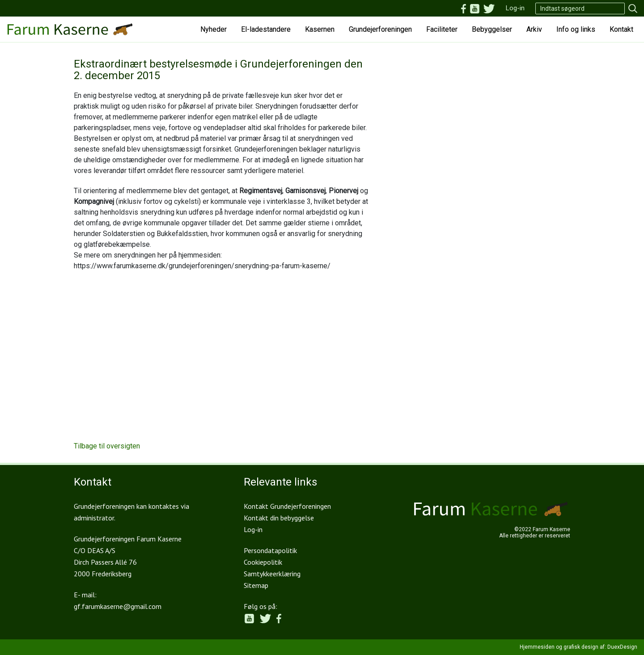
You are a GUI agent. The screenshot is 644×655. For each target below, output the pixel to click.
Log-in (515, 8)
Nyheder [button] (214, 29)
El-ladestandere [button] (266, 29)
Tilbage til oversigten (107, 446)
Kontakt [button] (621, 29)
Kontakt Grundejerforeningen (287, 506)
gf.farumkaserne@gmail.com (118, 606)
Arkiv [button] (534, 29)
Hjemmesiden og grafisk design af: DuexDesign (578, 647)
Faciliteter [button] (442, 29)
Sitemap (256, 585)
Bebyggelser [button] (492, 29)
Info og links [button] (576, 29)
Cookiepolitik (263, 562)
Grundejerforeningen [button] (380, 29)
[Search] (580, 8)
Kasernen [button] (320, 29)
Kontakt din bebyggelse (279, 518)
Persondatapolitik (270, 550)
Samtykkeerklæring (272, 574)
